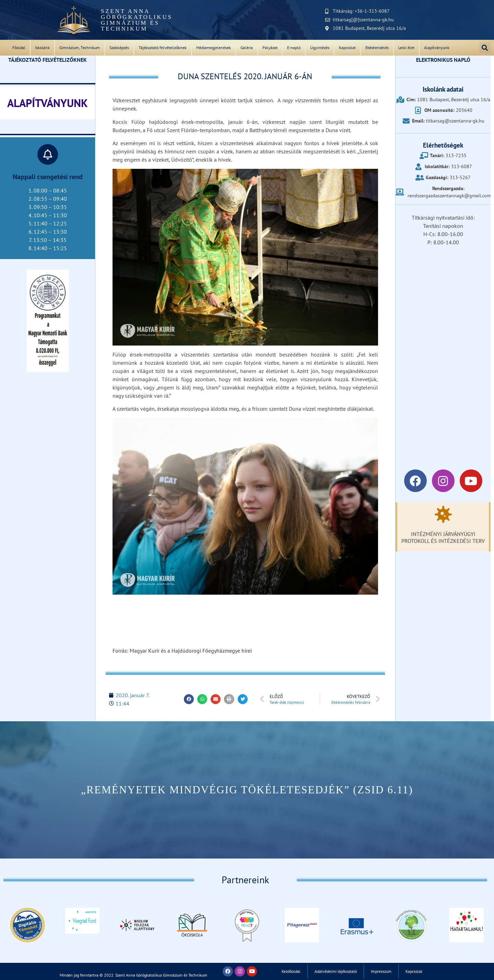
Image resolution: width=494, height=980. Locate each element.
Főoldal (19, 48)
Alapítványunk (437, 48)
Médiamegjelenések (214, 48)
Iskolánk (42, 48)
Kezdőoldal (287, 971)
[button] (485, 48)
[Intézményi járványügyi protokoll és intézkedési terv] (443, 514)
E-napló (294, 48)
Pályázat (270, 48)
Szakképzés (119, 48)
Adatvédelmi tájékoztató (335, 971)
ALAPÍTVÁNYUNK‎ (48, 103)
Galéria (247, 48)
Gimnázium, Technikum (80, 48)
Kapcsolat (347, 48)
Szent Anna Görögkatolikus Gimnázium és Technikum (137, 20)
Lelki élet (406, 48)
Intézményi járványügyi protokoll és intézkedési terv (443, 537)
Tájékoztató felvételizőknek (163, 48)
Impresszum (383, 971)
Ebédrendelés (377, 48)
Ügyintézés (320, 48)
